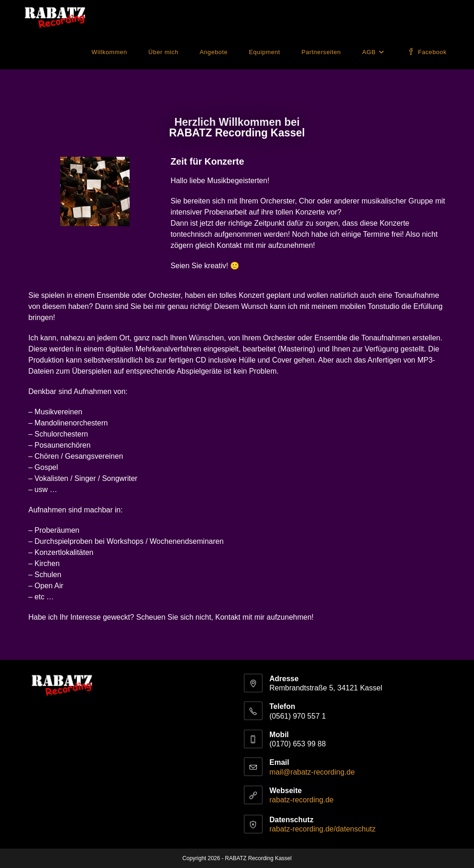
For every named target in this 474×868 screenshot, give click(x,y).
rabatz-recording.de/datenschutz (322, 829)
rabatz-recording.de (302, 800)
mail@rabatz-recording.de (312, 772)
